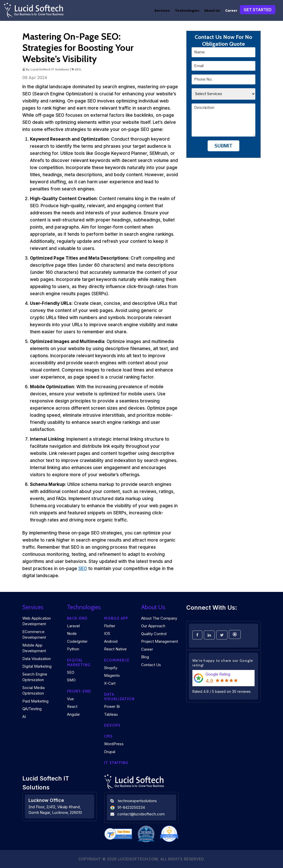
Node (72, 633)
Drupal (110, 752)
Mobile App (116, 618)
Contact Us (151, 665)
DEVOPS (112, 725)
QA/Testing (32, 709)
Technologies (187, 10)
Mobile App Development (34, 648)
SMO (71, 680)
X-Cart (110, 683)
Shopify (111, 668)
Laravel (73, 626)
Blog (145, 657)
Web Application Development (37, 621)
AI (24, 717)
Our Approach (153, 626)
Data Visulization (37, 659)
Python (73, 649)
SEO (83, 568)
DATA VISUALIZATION (119, 697)
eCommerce (117, 660)
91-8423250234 (131, 807)
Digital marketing (79, 663)
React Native (115, 649)
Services (162, 10)
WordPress (114, 744)
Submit (223, 146)
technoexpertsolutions (137, 801)
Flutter (110, 626)
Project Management (160, 641)
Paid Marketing (35, 701)
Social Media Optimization (34, 691)
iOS (107, 633)
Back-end (77, 618)
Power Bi (112, 706)
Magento (112, 675)
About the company (159, 618)
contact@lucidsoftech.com (141, 814)
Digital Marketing (37, 666)
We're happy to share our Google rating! (223, 663)
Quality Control (154, 634)
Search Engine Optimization (35, 677)
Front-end (79, 691)
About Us (212, 10)
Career (231, 10)
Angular (73, 714)
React (72, 706)
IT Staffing (116, 763)
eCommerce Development (34, 635)
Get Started (258, 10)
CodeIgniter (77, 641)
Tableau (111, 714)
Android (111, 641)
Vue (70, 699)
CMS (108, 736)
